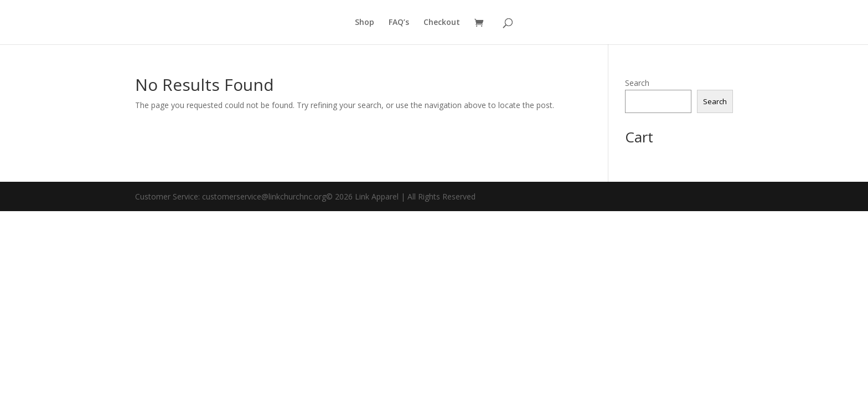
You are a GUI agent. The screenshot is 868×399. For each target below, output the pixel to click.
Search (637, 83)
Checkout (442, 23)
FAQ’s (399, 23)
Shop (365, 23)
